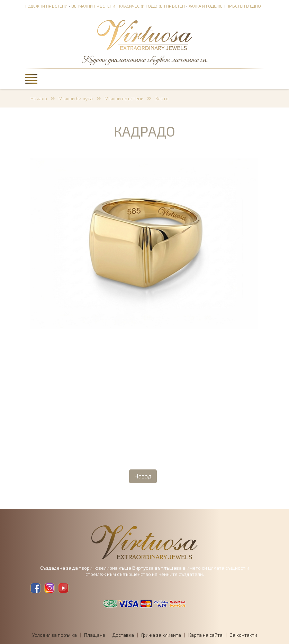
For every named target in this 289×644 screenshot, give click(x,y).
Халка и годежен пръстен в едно (225, 6)
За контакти (243, 635)
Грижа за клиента (161, 635)
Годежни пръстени (46, 6)
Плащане (95, 635)
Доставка (123, 635)
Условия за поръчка (55, 635)
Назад (143, 476)
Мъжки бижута (76, 98)
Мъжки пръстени (124, 98)
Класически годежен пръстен (152, 6)
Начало (39, 98)
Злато (162, 98)
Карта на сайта (205, 635)
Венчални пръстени (93, 6)
